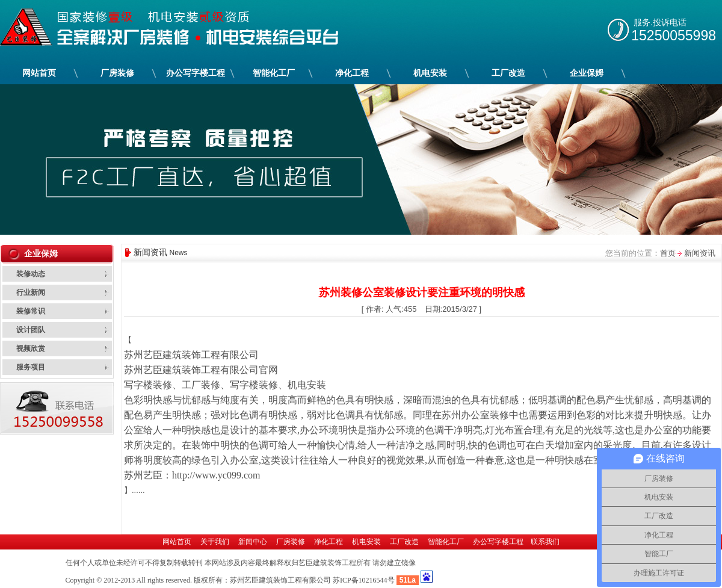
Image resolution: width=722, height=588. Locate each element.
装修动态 (31, 274)
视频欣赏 (31, 348)
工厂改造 (509, 73)
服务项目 (31, 367)
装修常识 (31, 311)
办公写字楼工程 (196, 73)
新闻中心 (253, 542)
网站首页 (39, 73)
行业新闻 (31, 292)
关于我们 (215, 542)
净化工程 (352, 73)
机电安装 (430, 73)
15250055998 (674, 36)
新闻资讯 (699, 253)
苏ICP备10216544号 (364, 580)
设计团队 (31, 330)
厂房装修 (118, 73)
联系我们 (545, 542)
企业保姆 (587, 73)
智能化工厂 (274, 73)
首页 (668, 253)
